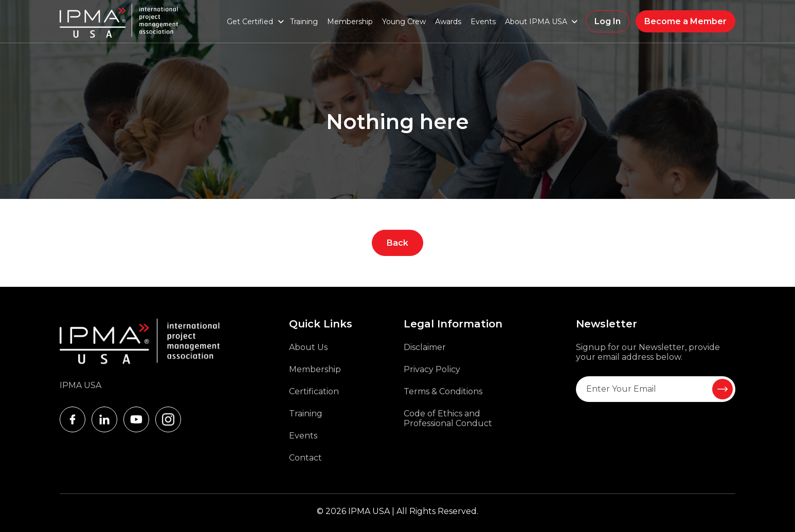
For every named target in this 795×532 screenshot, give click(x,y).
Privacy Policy (432, 369)
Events (483, 22)
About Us (308, 347)
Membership (350, 22)
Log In (608, 21)
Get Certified (250, 22)
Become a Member (685, 21)
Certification (314, 391)
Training (304, 22)
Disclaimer (425, 347)
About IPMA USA (536, 22)
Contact (305, 458)
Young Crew (404, 22)
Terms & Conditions (443, 391)
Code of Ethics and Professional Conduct (448, 418)
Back (397, 243)
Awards (448, 22)
